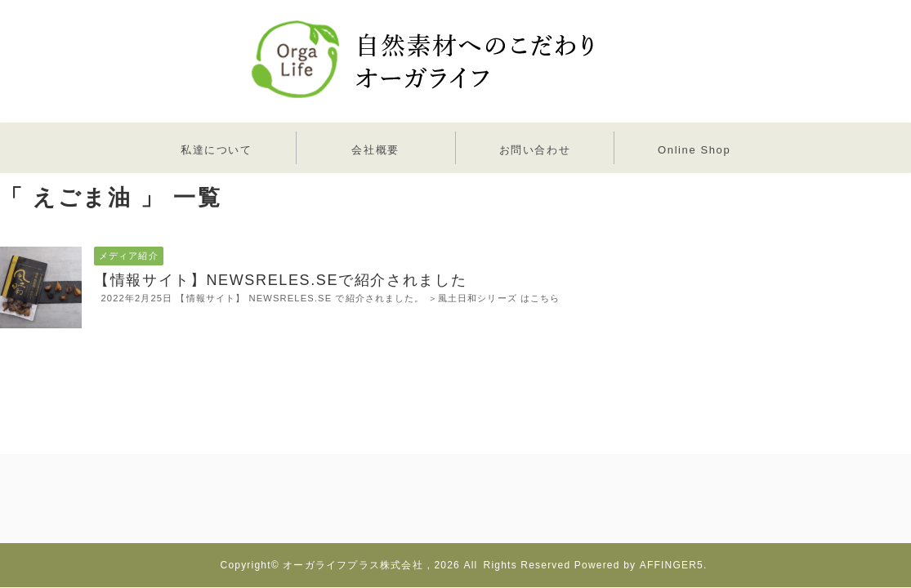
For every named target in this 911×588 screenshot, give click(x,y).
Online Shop (694, 150)
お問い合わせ (535, 150)
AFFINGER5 (672, 565)
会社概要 (375, 150)
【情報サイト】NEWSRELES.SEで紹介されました (280, 280)
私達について (217, 150)
